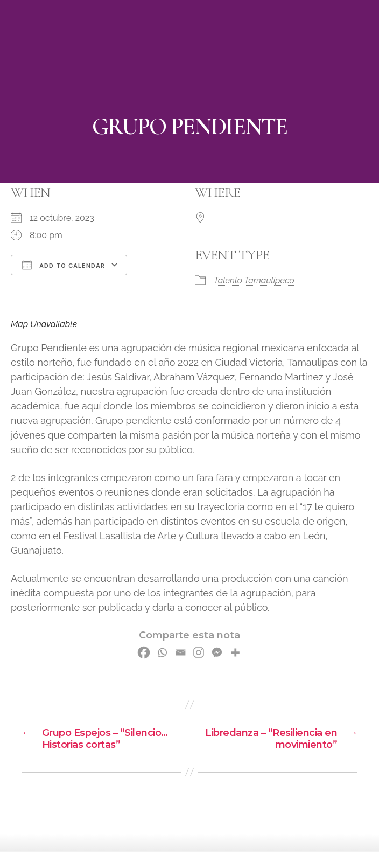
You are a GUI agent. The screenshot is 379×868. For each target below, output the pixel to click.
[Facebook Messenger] (217, 652)
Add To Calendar (64, 265)
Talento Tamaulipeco (254, 280)
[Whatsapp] (162, 652)
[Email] (180, 652)
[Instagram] (199, 652)
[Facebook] (144, 652)
